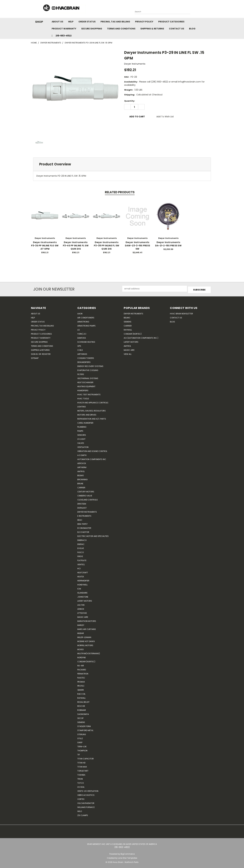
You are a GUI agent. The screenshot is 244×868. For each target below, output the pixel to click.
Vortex (81, 798)
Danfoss (82, 337)
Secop (80, 717)
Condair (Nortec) (86, 660)
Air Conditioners (86, 317)
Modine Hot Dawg (86, 640)
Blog (192, 29)
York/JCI (82, 333)
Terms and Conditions (121, 29)
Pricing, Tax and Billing (115, 22)
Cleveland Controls (88, 499)
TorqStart (83, 770)
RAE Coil (81, 693)
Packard (82, 669)
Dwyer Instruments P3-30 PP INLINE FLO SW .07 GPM (45, 246)
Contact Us (177, 29)
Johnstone (83, 596)
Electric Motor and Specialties (93, 535)
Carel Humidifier (85, 422)
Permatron (83, 673)
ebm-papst (82, 523)
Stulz (80, 737)
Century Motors (86, 491)
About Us (57, 22)
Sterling (82, 733)
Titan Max (82, 766)
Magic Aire (83, 616)
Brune (80, 482)
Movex (80, 648)
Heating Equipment (86, 385)
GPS (79, 345)
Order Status (87, 22)
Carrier (128, 325)
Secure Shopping (92, 29)
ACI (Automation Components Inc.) (141, 337)
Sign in (35, 353)
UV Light (81, 438)
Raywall (81, 697)
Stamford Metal (85, 729)
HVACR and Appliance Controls (93, 402)
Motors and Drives (87, 414)
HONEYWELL (82, 584)
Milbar (81, 632)
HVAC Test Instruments (89, 393)
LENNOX (81, 608)
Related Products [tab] (120, 192)
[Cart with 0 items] (212, 10)
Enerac (81, 543)
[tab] (122, 164)
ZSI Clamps (83, 814)
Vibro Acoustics (86, 794)
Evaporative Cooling (88, 369)
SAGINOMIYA (83, 713)
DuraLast (82, 507)
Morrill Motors (85, 644)
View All (128, 353)
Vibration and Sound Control (92, 450)
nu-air (81, 665)
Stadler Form (84, 725)
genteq (81, 563)
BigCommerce (128, 853)
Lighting (82, 406)
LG (79, 329)
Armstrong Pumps (86, 325)
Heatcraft (83, 571)
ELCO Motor (83, 531)
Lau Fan (81, 604)
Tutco (81, 782)
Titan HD (81, 762)
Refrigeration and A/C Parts (92, 418)
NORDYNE (82, 656)
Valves (81, 442)
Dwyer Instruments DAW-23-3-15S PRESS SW (138, 246)
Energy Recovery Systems (90, 365)
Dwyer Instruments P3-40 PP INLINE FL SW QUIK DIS (76, 246)
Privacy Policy (144, 22)
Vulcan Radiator (86, 802)
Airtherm (82, 466)
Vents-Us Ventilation (88, 790)
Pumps (80, 430)
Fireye (80, 555)
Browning (82, 478)
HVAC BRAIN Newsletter (181, 313)
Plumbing (82, 426)
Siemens (81, 721)
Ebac (80, 519)
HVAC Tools (83, 398)
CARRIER (81, 487)
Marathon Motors (87, 620)
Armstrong (83, 321)
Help (71, 22)
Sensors (82, 434)
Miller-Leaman (84, 636)
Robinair (82, 709)
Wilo (80, 810)
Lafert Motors (85, 600)
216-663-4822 (64, 36)
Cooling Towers (86, 357)
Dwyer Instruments (87, 511)
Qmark (81, 689)
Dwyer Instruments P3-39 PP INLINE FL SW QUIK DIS (107, 246)
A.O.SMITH (82, 454)
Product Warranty (64, 29)
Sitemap (35, 357)
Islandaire (82, 592)
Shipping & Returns (152, 29)
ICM (79, 588)
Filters (81, 373)
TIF (79, 754)
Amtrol (81, 470)
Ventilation (83, 446)
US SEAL (81, 786)
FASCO (81, 551)
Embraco (82, 539)
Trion (80, 778)
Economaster (84, 527)
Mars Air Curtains (87, 628)
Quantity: (130, 101)
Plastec (81, 677)
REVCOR (81, 705)
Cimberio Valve (85, 495)
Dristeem (82, 503)
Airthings (82, 353)
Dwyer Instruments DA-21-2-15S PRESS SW (168, 244)
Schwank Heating (86, 341)
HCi (79, 567)
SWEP (80, 741)
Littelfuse (82, 612)
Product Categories (171, 22)
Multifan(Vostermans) (89, 652)
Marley (81, 624)
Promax (81, 681)
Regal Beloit (83, 701)
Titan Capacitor (86, 758)
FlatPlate (82, 559)
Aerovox (82, 462)
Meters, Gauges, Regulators (91, 410)
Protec (81, 685)
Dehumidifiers (84, 361)
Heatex (81, 576)
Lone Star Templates (128, 857)
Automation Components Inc (92, 458)
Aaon (80, 313)
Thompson (82, 750)
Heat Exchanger (85, 381)
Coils (80, 349)
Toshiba (81, 774)
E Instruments (84, 515)
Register (46, 353)
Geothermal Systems (88, 377)
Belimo (81, 474)
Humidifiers (83, 389)
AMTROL (127, 345)
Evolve (81, 547)
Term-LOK (82, 745)
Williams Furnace (86, 806)
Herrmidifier (83, 580)
